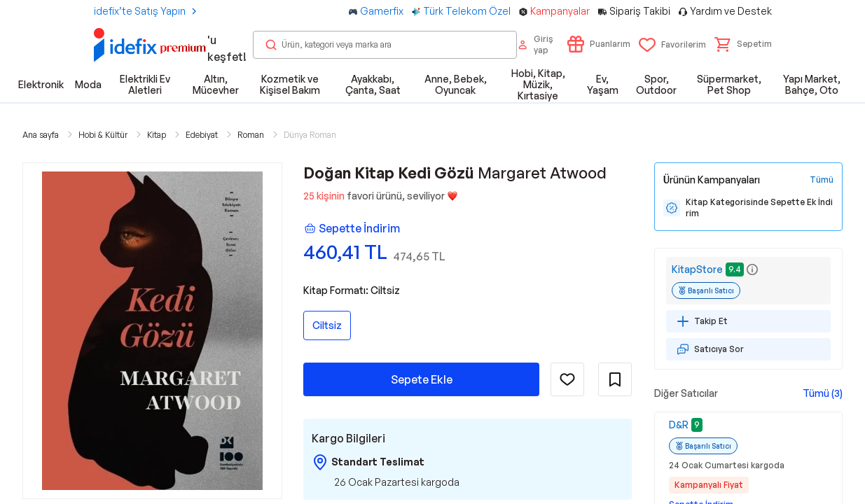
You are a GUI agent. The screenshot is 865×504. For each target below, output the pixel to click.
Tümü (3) (823, 393)
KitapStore (697, 269)
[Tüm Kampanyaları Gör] (822, 180)
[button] (743, 44)
